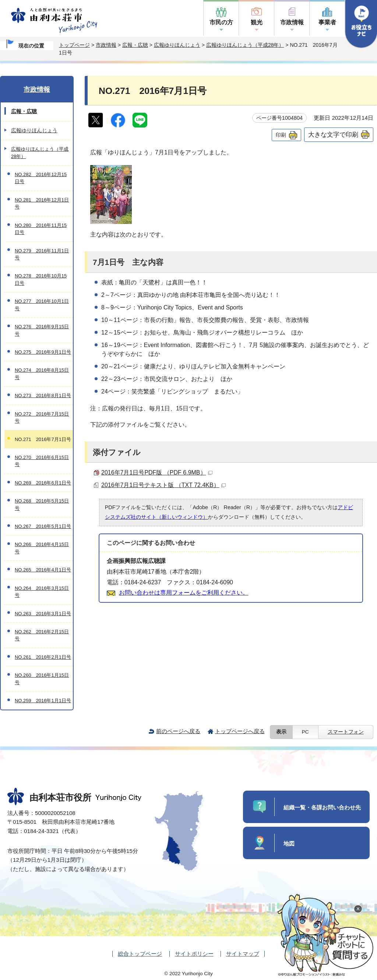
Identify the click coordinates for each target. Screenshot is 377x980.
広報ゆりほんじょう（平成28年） (245, 45)
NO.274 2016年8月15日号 (42, 374)
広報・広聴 (135, 45)
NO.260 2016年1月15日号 (42, 679)
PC (305, 732)
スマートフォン (346, 732)
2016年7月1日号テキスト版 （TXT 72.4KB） (163, 485)
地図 (289, 843)
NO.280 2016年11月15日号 (41, 229)
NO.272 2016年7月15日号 (42, 417)
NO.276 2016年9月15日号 (42, 330)
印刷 (281, 135)
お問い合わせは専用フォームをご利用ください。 (184, 593)
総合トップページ (140, 954)
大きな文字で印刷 (333, 134)
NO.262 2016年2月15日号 (42, 635)
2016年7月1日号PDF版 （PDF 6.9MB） (157, 472)
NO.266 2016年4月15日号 (42, 548)
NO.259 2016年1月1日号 (43, 701)
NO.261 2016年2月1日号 (43, 657)
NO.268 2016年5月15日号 (42, 504)
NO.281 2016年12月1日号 (42, 203)
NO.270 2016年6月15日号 (42, 461)
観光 (257, 22)
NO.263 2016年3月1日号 (43, 614)
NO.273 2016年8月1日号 (43, 395)
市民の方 (221, 22)
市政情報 (292, 22)
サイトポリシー (194, 954)
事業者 (327, 22)
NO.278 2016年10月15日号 (41, 279)
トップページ (74, 45)
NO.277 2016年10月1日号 (42, 305)
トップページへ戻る (240, 731)
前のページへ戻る (178, 731)
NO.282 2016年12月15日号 (41, 178)
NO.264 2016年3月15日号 (42, 592)
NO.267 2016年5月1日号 (43, 526)
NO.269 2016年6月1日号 (43, 483)
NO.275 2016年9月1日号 (43, 352)
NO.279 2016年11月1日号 (42, 254)
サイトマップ (243, 954)
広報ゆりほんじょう (177, 45)
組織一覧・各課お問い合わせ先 (322, 807)
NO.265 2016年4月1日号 (43, 570)
